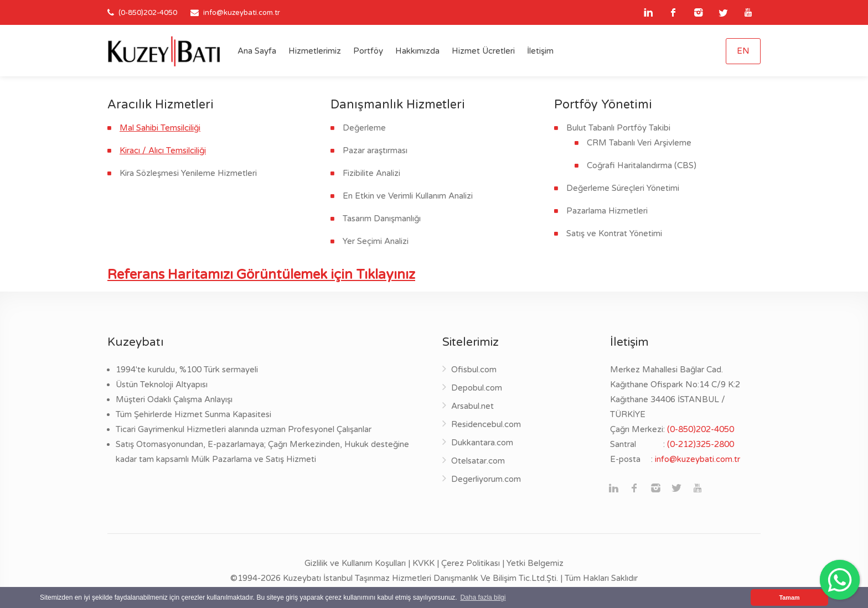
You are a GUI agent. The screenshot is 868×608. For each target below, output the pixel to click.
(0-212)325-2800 (701, 444)
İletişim (540, 51)
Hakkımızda (417, 51)
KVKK (423, 563)
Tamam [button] (789, 597)
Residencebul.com (486, 424)
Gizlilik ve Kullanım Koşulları (355, 563)
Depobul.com (477, 388)
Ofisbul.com (474, 370)
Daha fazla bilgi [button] (483, 597)
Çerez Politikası (471, 563)
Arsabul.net (472, 406)
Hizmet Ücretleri (483, 51)
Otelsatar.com (478, 461)
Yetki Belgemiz (535, 563)
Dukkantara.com (482, 443)
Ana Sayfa (257, 51)
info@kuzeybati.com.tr (242, 13)
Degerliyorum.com (486, 479)
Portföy (368, 51)
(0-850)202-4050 (147, 13)
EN (743, 51)
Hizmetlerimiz (315, 51)
